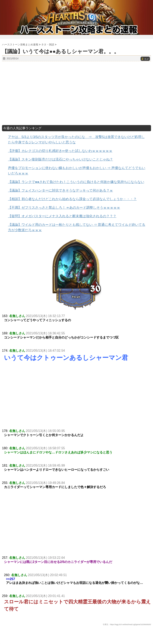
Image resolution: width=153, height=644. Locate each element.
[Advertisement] (76, 93)
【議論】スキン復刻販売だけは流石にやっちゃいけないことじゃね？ (60, 159)
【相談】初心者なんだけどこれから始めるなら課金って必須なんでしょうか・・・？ (72, 199)
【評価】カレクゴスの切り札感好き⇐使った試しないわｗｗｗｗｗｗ (60, 151)
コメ (145, 59)
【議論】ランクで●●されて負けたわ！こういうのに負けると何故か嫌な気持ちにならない (76, 182)
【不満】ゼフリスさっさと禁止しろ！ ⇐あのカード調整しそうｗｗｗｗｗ (64, 208)
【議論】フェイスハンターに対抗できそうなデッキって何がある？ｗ (60, 190)
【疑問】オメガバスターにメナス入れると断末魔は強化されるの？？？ (62, 216)
